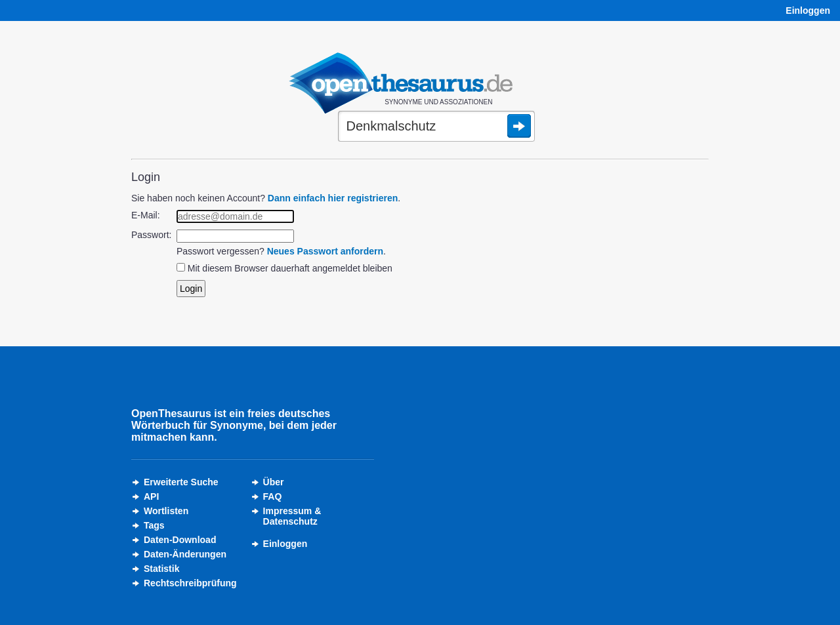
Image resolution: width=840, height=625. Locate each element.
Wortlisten (166, 511)
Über (274, 482)
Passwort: (151, 235)
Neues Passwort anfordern (325, 251)
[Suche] (436, 127)
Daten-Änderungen (185, 554)
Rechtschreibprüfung (190, 583)
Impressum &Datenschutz (292, 516)
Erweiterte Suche (181, 482)
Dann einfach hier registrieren (333, 198)
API (151, 496)
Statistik (161, 569)
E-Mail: (146, 215)
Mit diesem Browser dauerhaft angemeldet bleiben (290, 268)
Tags (154, 525)
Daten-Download (180, 540)
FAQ (273, 496)
